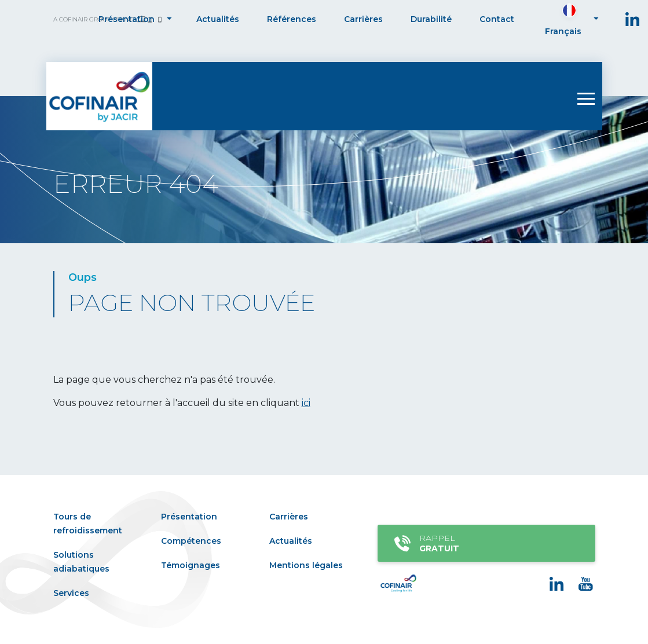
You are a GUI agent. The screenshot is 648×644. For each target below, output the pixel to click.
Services (71, 593)
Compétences (191, 541)
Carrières (363, 19)
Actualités (218, 19)
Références (292, 19)
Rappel (484, 543)
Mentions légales (306, 565)
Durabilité (431, 19)
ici (306, 403)
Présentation (127, 19)
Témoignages (191, 565)
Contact (497, 19)
